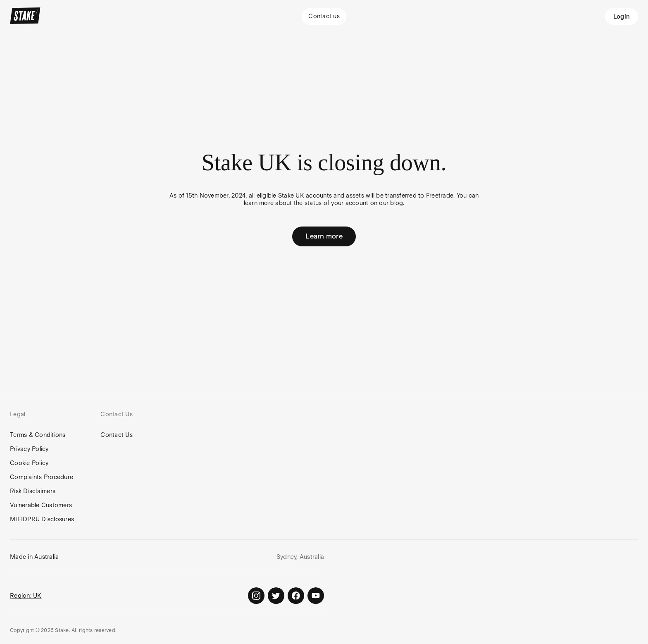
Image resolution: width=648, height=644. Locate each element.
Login (622, 17)
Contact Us (117, 435)
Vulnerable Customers (41, 505)
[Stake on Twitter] (276, 596)
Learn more (324, 236)
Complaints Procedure (42, 477)
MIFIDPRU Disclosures (42, 519)
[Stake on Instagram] (256, 596)
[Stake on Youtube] (316, 596)
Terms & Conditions (38, 435)
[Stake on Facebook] (296, 596)
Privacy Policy (29, 449)
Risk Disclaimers (33, 491)
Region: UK (26, 596)
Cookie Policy (29, 463)
